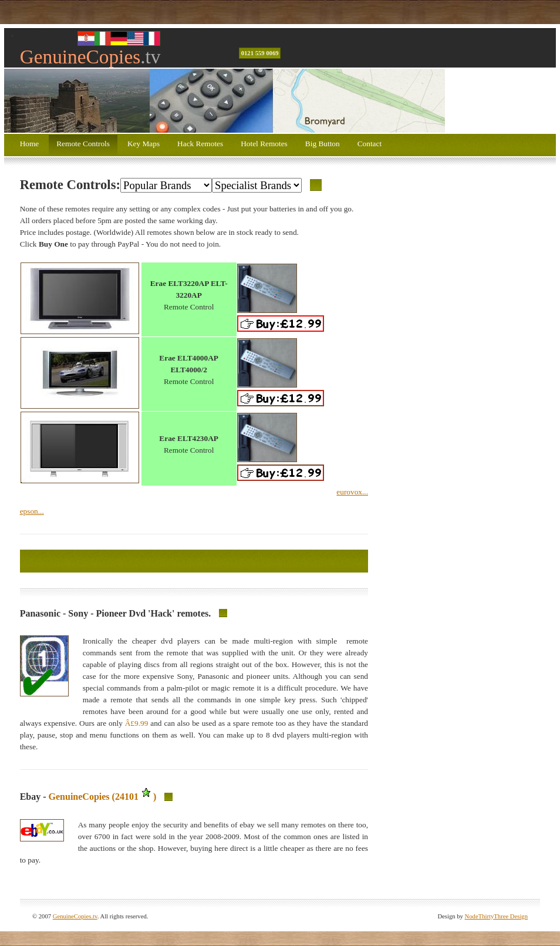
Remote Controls (83, 144)
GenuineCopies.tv (75, 916)
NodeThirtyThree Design (496, 916)
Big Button (323, 144)
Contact (370, 144)
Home (30, 144)
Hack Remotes (200, 144)
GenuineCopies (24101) (103, 797)
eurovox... (352, 492)
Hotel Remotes (264, 144)
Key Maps (144, 144)
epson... (32, 511)
